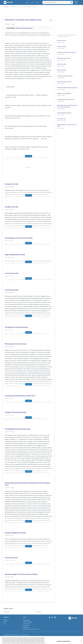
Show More (28, 156)
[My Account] (77, 2)
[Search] (71, 3)
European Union (25, 54)
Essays (27, 2)
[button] (51, 21)
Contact (5, 622)
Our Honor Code (27, 624)
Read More (28, 195)
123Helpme (6, 7)
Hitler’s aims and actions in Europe (24, 28)
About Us (6, 620)
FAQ (4, 623)
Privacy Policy (26, 626)
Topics (32, 2)
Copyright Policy (26, 620)
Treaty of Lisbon (39, 612)
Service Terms (26, 627)
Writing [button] (37, 2)
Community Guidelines (28, 622)
